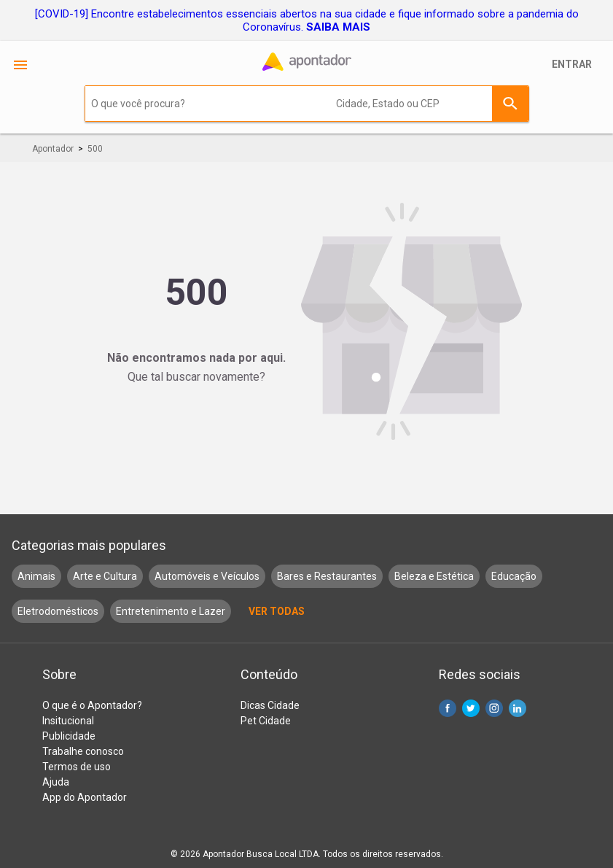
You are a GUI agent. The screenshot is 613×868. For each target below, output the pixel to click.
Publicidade (69, 736)
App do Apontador (85, 797)
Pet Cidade (266, 721)
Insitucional (68, 721)
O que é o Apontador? (92, 705)
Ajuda (56, 782)
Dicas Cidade (270, 705)
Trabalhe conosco (83, 751)
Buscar (510, 104)
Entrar (572, 64)
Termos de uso (77, 767)
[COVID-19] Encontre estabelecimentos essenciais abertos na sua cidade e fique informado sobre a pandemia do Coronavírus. (307, 20)
